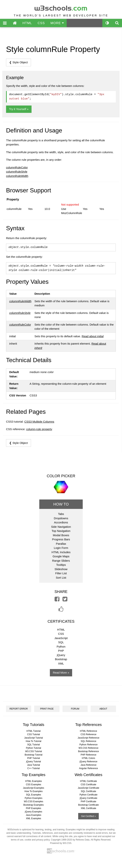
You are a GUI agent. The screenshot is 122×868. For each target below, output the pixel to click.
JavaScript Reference (88, 738)
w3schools (61, 7)
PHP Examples (33, 808)
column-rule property (39, 429)
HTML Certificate (89, 781)
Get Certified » (88, 816)
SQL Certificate (88, 791)
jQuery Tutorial (33, 762)
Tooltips (61, 565)
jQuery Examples (34, 812)
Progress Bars (61, 539)
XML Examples (33, 818)
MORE (57, 23)
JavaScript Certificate (88, 788)
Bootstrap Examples (34, 805)
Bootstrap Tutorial (33, 755)
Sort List (61, 578)
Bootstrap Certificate (88, 805)
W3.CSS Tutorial (34, 751)
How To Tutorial (33, 741)
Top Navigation (61, 531)
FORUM (75, 709)
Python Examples (34, 798)
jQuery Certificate (88, 798)
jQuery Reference (88, 762)
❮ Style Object (19, 62)
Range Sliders (61, 561)
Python (61, 647)
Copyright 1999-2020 (62, 840)
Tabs (61, 514)
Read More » (61, 673)
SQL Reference (88, 741)
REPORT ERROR (19, 709)
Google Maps (61, 556)
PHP (61, 651)
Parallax (61, 544)
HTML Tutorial (34, 731)
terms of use (17, 840)
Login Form (61, 548)
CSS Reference (88, 734)
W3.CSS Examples (33, 801)
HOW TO (61, 504)
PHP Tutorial (34, 758)
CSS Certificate (88, 785)
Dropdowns (61, 518)
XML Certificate (89, 808)
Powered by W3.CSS (61, 843)
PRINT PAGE (47, 709)
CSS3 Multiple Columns (39, 422)
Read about (93, 336)
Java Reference (88, 765)
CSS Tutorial (34, 734)
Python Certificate (88, 795)
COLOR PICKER (61, 476)
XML (61, 663)
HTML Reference (88, 731)
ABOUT (103, 709)
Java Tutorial (33, 765)
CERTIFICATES (61, 621)
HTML (27, 23)
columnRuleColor (17, 167)
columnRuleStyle (17, 172)
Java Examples (34, 815)
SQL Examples (34, 795)
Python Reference (88, 745)
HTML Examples (33, 781)
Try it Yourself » (19, 109)
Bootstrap (61, 659)
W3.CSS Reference (88, 748)
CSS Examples (34, 785)
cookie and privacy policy (37, 840)
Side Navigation (61, 527)
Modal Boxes (61, 535)
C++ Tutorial (34, 768)
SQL (61, 642)
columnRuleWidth (17, 176)
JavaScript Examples (33, 788)
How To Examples (34, 791)
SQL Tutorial (33, 745)
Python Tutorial (33, 748)
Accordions (61, 522)
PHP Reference (88, 755)
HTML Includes (61, 552)
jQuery (61, 655)
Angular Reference (88, 768)
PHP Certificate (89, 801)
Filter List (61, 573)
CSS (41, 23)
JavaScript (61, 638)
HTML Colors (88, 758)
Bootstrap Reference (88, 751)
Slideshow (61, 569)
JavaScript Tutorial (34, 738)
